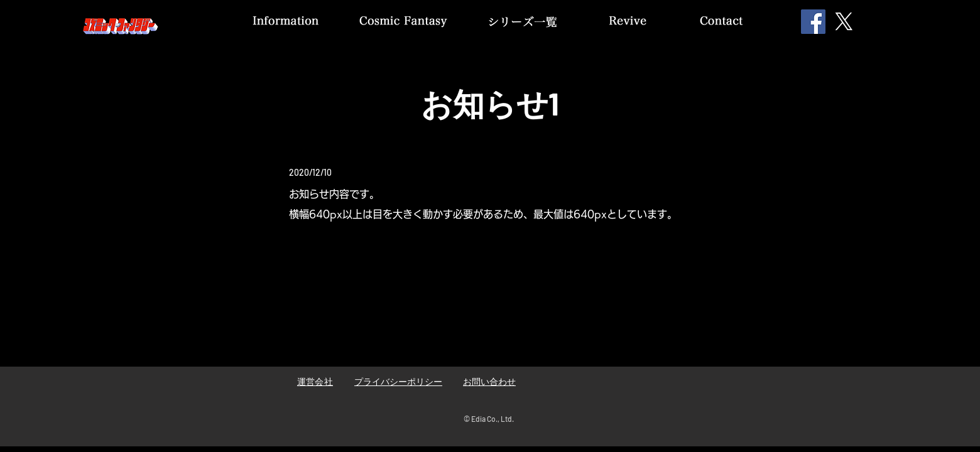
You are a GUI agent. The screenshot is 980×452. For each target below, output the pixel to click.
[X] (844, 22)
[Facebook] (813, 22)
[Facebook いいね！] (659, 385)
